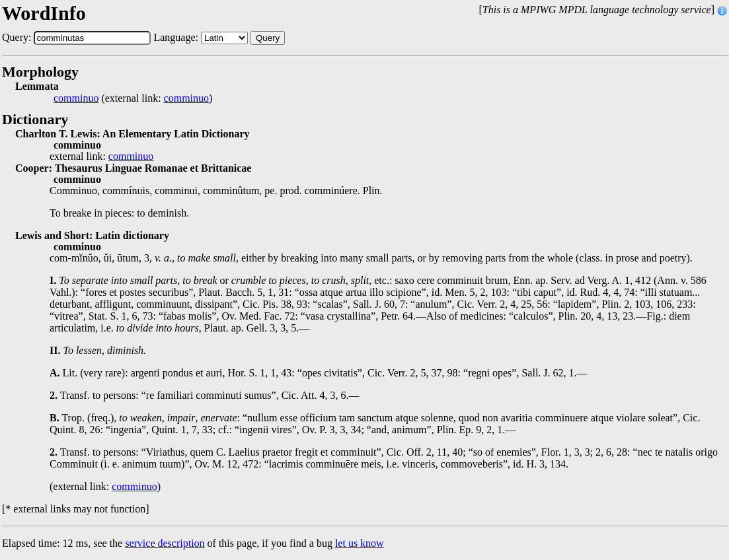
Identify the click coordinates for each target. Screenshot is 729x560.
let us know (360, 543)
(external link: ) (133, 98)
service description (165, 543)
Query (268, 38)
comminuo (76, 98)
